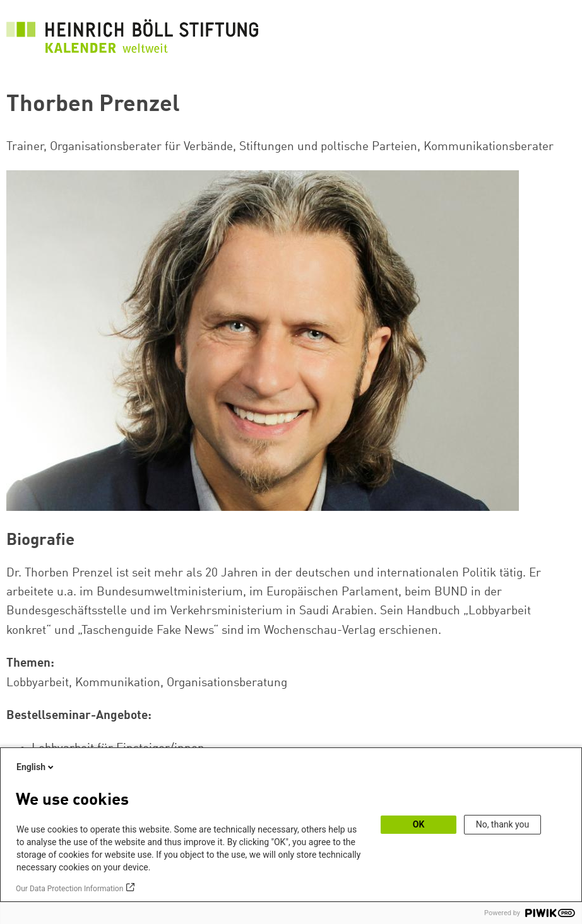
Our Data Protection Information (69, 889)
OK (419, 824)
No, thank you (503, 824)
